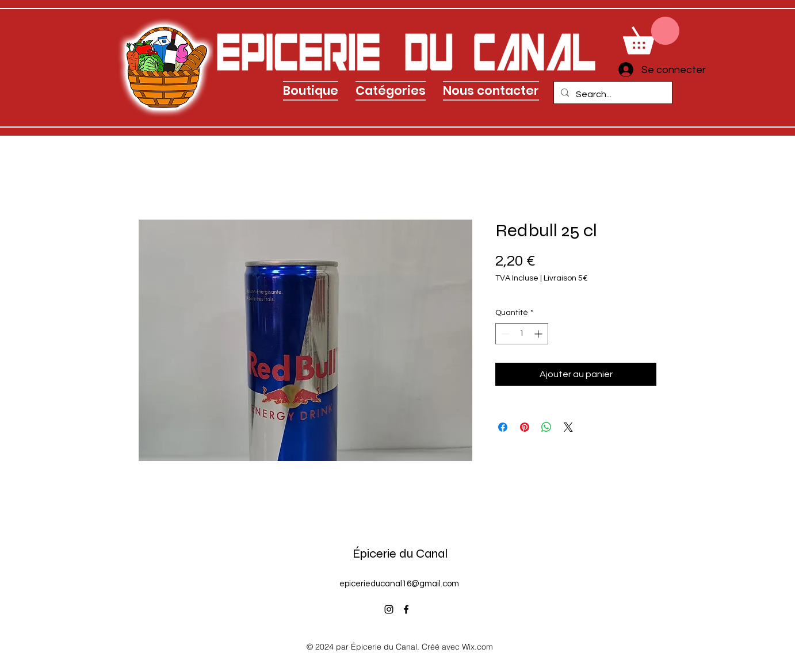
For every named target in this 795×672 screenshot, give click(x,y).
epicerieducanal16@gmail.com (399, 584)
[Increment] (539, 334)
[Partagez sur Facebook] (503, 427)
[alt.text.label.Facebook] (406, 609)
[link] (651, 35)
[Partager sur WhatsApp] (546, 427)
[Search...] (612, 94)
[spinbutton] (522, 334)
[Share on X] (568, 427)
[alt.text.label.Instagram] (389, 609)
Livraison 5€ (566, 278)
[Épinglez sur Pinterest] (525, 427)
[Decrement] (504, 334)
